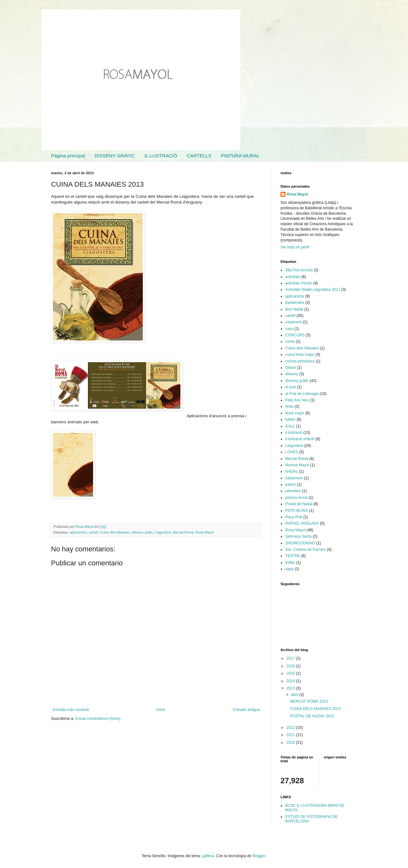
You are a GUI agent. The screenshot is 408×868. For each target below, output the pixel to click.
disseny (292, 374)
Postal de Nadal (299, 504)
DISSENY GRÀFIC (115, 156)
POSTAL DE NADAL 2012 (312, 716)
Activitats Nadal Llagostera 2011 (313, 290)
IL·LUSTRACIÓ (161, 156)
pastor (291, 484)
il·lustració (294, 433)
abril (295, 695)
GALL (290, 426)
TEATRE (293, 556)
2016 (291, 666)
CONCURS (295, 335)
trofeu (290, 563)
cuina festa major (300, 355)
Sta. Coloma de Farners (306, 549)
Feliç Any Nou (297, 400)
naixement (294, 478)
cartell (93, 532)
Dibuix (291, 368)
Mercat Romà (183, 532)
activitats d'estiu (299, 283)
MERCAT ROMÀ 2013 (309, 701)
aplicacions (78, 532)
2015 (291, 673)
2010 (291, 742)
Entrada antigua (246, 710)
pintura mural (296, 498)
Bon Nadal (294, 309)
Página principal (68, 156)
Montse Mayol (297, 465)
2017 (291, 658)
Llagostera (163, 532)
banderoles (295, 303)
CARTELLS (199, 156)
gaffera (208, 856)
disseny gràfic (142, 532)
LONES (292, 452)
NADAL (292, 471)
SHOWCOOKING (300, 543)
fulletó (290, 420)
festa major (295, 413)
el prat (291, 387)
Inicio (161, 710)
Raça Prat (294, 517)
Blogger (259, 856)
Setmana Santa (299, 536)
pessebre (293, 491)
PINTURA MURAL (240, 156)
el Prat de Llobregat (302, 394)
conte (290, 341)
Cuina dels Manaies (115, 532)
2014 (291, 681)
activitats (293, 277)
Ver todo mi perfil (295, 247)
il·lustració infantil (300, 439)
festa (289, 406)
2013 (291, 688)
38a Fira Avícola (299, 270)
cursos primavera (300, 361)
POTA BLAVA (297, 511)
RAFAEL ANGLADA (302, 523)
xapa (289, 569)
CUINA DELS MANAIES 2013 (315, 709)
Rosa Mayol (204, 532)
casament (294, 322)
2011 (291, 735)
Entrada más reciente (71, 710)
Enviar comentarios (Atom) (98, 719)
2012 (291, 728)
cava (289, 329)
